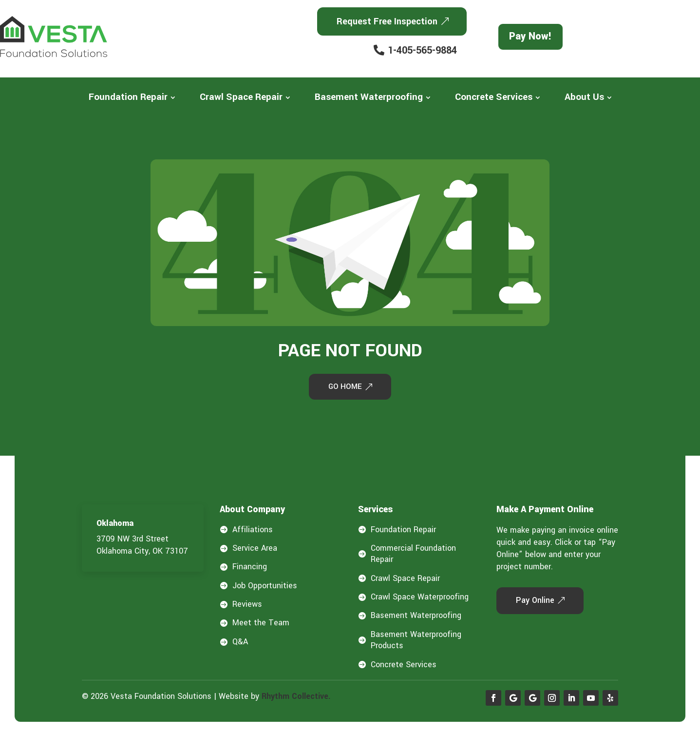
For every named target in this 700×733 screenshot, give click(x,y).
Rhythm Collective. (296, 698)
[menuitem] (132, 97)
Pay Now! (530, 36)
